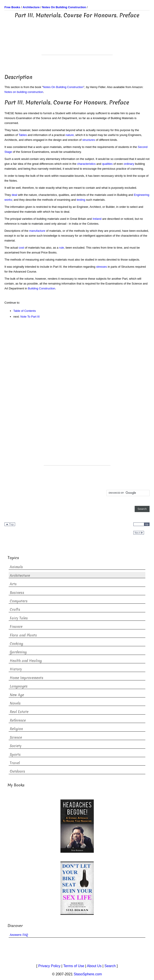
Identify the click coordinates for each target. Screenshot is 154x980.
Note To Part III (30, 317)
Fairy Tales (19, 618)
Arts (13, 584)
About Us (94, 966)
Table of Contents (25, 311)
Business (17, 593)
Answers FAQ (19, 935)
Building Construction (42, 288)
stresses (102, 267)
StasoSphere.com (88, 974)
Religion (16, 729)
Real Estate (19, 712)
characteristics (86, 164)
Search (110, 966)
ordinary (129, 164)
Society (16, 746)
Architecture (20, 576)
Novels (15, 703)
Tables (23, 135)
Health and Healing (26, 661)
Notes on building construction (24, 92)
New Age (17, 695)
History (16, 669)
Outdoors (17, 771)
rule (62, 248)
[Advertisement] (77, 44)
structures (89, 140)
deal (15, 195)
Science (16, 737)
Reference (18, 720)
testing (81, 200)
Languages (19, 686)
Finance (16, 627)
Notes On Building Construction (63, 87)
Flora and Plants (23, 635)
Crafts (15, 610)
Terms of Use (74, 966)
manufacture (37, 231)
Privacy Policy (49, 966)
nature (70, 135)
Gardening (18, 652)
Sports (15, 755)
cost (21, 248)
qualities (107, 164)
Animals (16, 567)
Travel (15, 763)
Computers (19, 601)
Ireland (97, 219)
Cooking (16, 644)
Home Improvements (27, 678)
